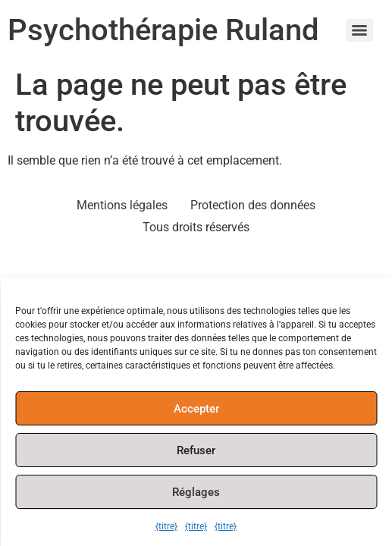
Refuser (196, 450)
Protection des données (253, 205)
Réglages (196, 492)
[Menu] (359, 30)
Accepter (196, 409)
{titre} (166, 526)
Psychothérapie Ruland (163, 30)
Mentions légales (122, 205)
